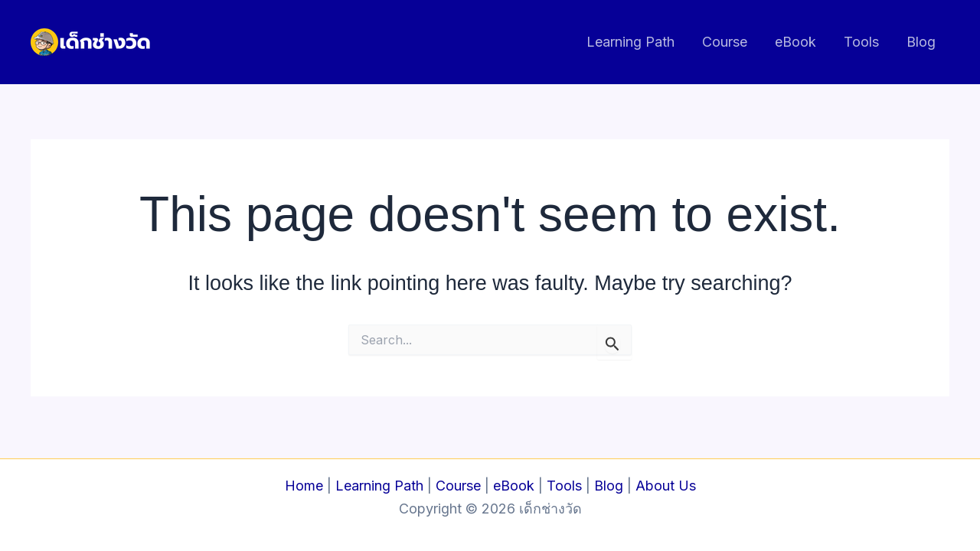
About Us (666, 486)
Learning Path (630, 42)
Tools (861, 42)
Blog (921, 42)
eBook (795, 42)
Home (304, 486)
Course (725, 42)
